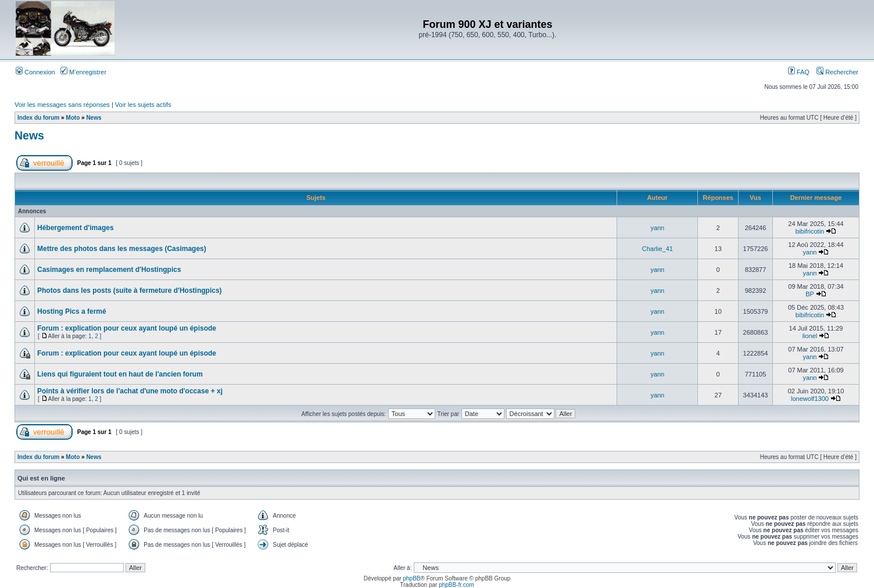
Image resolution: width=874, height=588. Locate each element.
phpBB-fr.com (456, 585)
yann (657, 228)
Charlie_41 (658, 249)
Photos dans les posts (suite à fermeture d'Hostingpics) (130, 291)
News (94, 118)
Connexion (35, 72)
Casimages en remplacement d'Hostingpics (109, 270)
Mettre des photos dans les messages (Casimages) (122, 249)
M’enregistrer (83, 72)
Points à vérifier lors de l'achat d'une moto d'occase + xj (130, 391)
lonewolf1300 (810, 399)
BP (809, 294)
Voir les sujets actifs (143, 105)
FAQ (799, 72)
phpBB (411, 578)
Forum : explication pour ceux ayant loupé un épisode (127, 328)
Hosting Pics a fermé (72, 311)
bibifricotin (810, 231)
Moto (73, 118)
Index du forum (38, 118)
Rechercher (837, 72)
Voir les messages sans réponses (62, 105)
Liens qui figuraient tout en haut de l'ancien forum (120, 374)
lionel (810, 336)
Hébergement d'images (76, 228)
